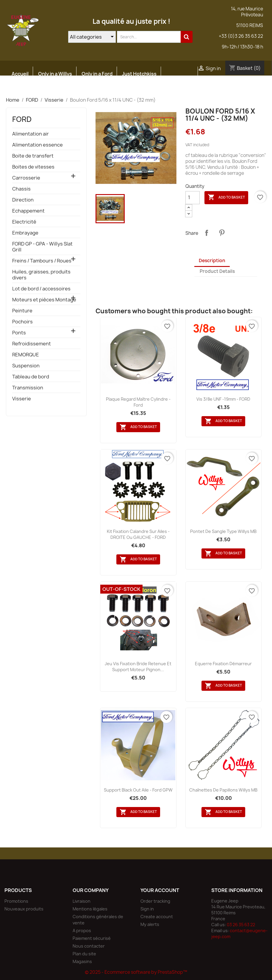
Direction (23, 200)
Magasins (82, 961)
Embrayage (25, 233)
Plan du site (84, 954)
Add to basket (226, 197)
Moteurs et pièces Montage (44, 300)
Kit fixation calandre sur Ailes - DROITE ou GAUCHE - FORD (138, 534)
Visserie (22, 399)
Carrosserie (26, 178)
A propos (82, 931)
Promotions (16, 901)
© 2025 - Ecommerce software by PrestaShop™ (136, 972)
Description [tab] (212, 261)
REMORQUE (26, 355)
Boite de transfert (33, 156)
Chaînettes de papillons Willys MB (223, 790)
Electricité (24, 222)
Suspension (26, 366)
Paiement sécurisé (92, 938)
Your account (160, 890)
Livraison (82, 901)
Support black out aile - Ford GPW (138, 790)
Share (207, 233)
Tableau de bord (31, 377)
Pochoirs (22, 322)
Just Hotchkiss (139, 74)
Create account (157, 917)
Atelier (58, 88)
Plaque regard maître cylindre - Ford (138, 402)
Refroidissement (32, 344)
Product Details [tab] (217, 271)
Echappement (28, 211)
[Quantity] (193, 198)
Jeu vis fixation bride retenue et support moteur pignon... (138, 667)
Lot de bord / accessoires (41, 289)
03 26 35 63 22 (241, 925)
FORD (22, 119)
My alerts (150, 924)
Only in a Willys (55, 74)
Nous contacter (89, 946)
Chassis (21, 189)
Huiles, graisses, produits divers (41, 275)
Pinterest (222, 233)
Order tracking (155, 901)
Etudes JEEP (26, 88)
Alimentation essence (37, 145)
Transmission (28, 388)
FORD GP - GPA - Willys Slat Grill (42, 247)
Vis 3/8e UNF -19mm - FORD (223, 399)
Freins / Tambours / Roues (42, 261)
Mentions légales (90, 909)
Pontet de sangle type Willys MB (223, 531)
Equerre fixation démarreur (223, 664)
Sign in (147, 909)
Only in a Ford (97, 74)
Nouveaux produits (24, 909)
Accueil (20, 74)
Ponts (19, 333)
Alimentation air (31, 134)
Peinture (22, 311)
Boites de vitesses (33, 167)
